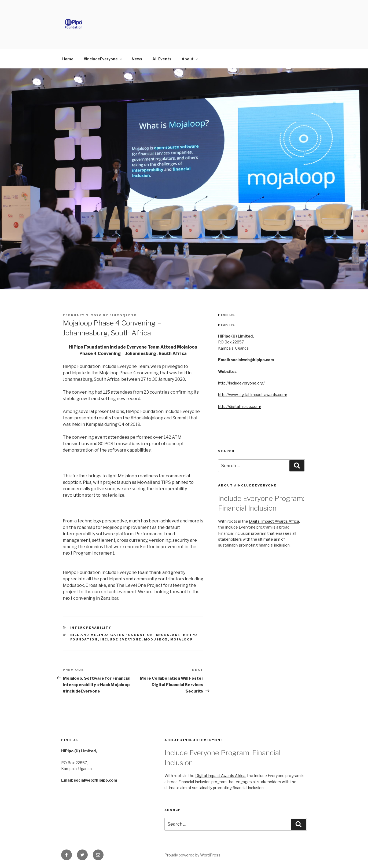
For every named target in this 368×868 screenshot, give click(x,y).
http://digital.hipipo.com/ (240, 406)
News (137, 59)
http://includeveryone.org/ (242, 383)
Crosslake (168, 635)
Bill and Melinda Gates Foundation (112, 635)
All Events (162, 59)
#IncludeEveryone (103, 59)
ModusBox (156, 639)
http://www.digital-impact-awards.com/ (253, 395)
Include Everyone (121, 639)
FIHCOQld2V (123, 315)
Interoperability (91, 628)
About (190, 59)
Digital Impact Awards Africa (274, 521)
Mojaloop (182, 639)
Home (68, 59)
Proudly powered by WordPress (192, 855)
